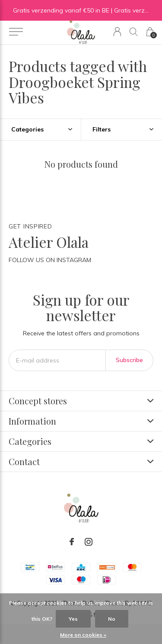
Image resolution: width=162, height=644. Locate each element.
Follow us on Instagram (50, 260)
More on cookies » (83, 635)
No (112, 619)
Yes (73, 619)
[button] (16, 32)
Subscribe (129, 360)
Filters (102, 129)
